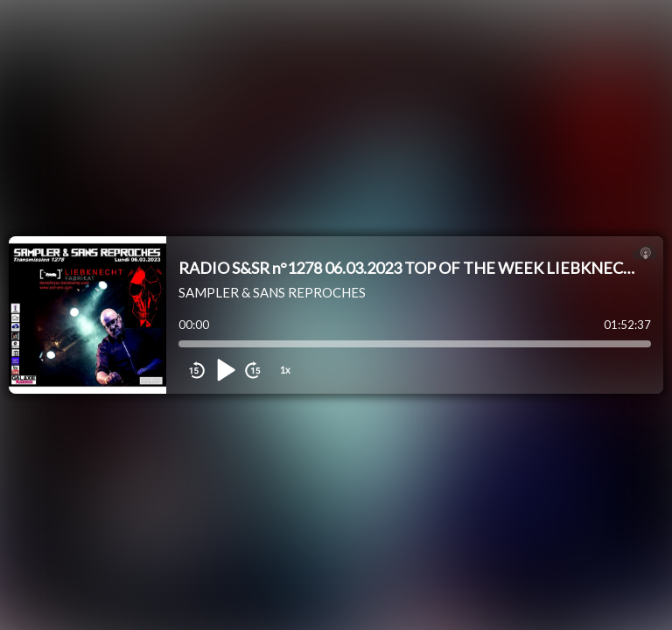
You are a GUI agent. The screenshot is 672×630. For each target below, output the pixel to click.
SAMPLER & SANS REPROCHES (272, 292)
